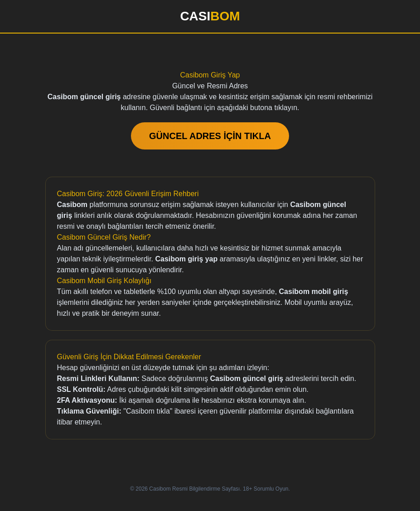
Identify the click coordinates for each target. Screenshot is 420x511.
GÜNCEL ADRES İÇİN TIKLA (210, 136)
